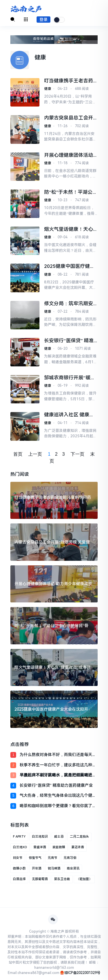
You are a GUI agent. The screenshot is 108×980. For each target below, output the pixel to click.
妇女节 (18, 858)
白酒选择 (19, 879)
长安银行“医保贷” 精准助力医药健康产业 (56, 785)
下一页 (77, 454)
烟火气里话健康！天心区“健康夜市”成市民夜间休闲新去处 (71, 229)
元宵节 (53, 858)
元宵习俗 (70, 858)
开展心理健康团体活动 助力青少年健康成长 (69, 155)
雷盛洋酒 (40, 847)
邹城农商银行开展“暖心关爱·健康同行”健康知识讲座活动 (70, 378)
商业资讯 (73, 868)
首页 (18, 454)
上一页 (35, 454)
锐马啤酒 (54, 868)
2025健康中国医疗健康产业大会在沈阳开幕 (69, 266)
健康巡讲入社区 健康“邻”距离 (67, 415)
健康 (48, 89)
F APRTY (19, 837)
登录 (43, 20)
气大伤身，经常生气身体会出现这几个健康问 (58, 796)
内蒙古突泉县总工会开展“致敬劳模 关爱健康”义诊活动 (69, 118)
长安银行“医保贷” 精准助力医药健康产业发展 (69, 341)
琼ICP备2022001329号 (82, 973)
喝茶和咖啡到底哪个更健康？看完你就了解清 (58, 806)
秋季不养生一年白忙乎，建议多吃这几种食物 (58, 765)
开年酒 (37, 868)
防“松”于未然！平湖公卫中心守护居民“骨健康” (71, 192)
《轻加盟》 (84, 879)
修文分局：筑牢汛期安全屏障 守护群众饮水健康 (69, 304)
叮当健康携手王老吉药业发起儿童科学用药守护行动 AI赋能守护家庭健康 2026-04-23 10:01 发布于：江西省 (70, 81)
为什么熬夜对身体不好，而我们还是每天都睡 (58, 755)
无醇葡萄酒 (40, 879)
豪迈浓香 (78, 847)
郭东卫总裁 (62, 879)
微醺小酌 (19, 868)
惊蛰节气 (35, 858)
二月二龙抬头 (79, 837)
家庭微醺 (59, 847)
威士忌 (59, 837)
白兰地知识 (40, 837)
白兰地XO (20, 847)
